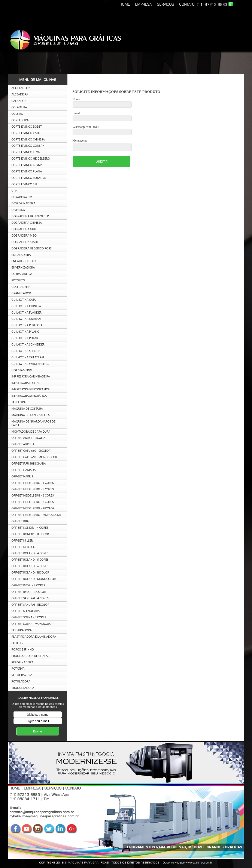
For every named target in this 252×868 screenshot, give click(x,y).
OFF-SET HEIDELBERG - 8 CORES (33, 502)
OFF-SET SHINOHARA (26, 611)
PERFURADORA (22, 630)
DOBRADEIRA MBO (24, 235)
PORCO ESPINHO (23, 649)
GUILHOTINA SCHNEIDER (28, 344)
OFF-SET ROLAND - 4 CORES (30, 553)
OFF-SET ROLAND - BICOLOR (30, 572)
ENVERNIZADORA (23, 267)
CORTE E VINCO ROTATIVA (29, 178)
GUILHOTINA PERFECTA (27, 325)
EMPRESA (143, 4)
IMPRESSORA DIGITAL (26, 383)
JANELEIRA (19, 402)
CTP (14, 191)
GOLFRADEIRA (21, 287)
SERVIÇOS (166, 4)
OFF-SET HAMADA (24, 470)
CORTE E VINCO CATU (26, 133)
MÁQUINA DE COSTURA (27, 409)
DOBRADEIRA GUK (24, 229)
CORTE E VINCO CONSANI (28, 146)
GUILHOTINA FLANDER (27, 312)
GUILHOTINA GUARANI (27, 319)
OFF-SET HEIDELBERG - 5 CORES (33, 489)
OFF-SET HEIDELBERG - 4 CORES (33, 483)
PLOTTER (17, 643)
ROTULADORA (21, 681)
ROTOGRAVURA (22, 675)
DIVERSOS (18, 210)
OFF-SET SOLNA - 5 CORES (29, 617)
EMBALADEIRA (21, 255)
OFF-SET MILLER (22, 540)
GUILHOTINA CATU (24, 300)
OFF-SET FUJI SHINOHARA (29, 463)
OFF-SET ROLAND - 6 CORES (30, 566)
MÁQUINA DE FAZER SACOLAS (31, 415)
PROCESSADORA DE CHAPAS (30, 656)
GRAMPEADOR (21, 293)
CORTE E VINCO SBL (25, 184)
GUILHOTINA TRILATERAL (28, 357)
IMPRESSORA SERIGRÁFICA (29, 396)
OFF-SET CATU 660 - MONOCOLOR (34, 457)
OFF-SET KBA (20, 521)
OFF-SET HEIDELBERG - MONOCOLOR (36, 515)
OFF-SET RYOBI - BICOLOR (29, 592)
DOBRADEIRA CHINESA (27, 223)
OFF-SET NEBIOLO (23, 547)
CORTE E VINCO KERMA (27, 165)
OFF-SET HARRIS (22, 476)
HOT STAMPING (22, 370)
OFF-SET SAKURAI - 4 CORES (30, 598)
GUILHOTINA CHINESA (26, 306)
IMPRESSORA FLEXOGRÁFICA (31, 389)
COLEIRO (17, 114)
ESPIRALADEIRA (22, 274)
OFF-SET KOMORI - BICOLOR (30, 534)
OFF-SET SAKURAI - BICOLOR (31, 605)
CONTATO (187, 4)
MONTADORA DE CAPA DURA (31, 432)
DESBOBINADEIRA (24, 203)
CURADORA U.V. (22, 197)
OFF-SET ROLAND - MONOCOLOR (34, 579)
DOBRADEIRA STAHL (25, 242)
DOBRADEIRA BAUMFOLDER (30, 216)
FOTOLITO (18, 280)
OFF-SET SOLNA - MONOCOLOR (32, 624)
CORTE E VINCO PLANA (27, 171)
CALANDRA (19, 101)
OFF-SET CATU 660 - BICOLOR (31, 451)
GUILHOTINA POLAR (25, 338)
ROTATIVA (18, 669)
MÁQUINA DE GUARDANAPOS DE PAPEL (34, 423)
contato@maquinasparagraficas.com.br (42, 812)
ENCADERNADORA (24, 261)
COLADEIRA (19, 107)
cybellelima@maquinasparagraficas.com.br (44, 816)
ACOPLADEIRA (21, 88)
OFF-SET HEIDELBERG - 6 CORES (33, 495)
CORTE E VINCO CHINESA (28, 139)
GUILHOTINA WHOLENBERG (30, 364)
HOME (125, 4)
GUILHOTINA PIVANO (26, 332)
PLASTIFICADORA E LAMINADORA (34, 637)
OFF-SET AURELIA (23, 444)
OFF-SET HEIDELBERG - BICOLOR (33, 508)
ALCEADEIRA (20, 94)
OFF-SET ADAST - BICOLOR (29, 438)
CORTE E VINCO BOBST (27, 127)
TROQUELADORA (23, 688)
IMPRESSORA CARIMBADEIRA (31, 376)
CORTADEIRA (20, 120)
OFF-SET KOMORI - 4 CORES (30, 528)
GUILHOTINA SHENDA (26, 351)
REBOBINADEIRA (23, 662)
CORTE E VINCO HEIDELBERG (31, 159)
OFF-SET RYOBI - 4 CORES (28, 585)
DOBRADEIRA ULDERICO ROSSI (32, 248)
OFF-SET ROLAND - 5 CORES (30, 560)
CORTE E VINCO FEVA (26, 152)
